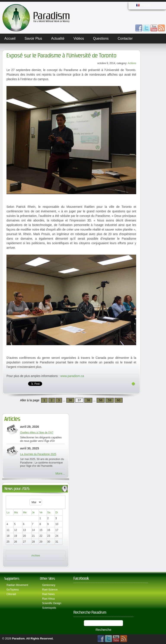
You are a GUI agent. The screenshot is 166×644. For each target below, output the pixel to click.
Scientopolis (49, 608)
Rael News (48, 594)
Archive (36, 556)
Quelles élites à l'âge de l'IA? (37, 433)
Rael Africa (48, 599)
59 (110, 400)
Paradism (18, 638)
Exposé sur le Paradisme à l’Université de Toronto (61, 56)
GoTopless (13, 590)
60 (119, 400)
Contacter (125, 38)
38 (88, 400)
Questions (101, 38)
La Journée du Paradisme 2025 (38, 454)
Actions (132, 63)
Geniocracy (49, 585)
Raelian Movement (17, 585)
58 (101, 400)
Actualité (58, 38)
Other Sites (47, 578)
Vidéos (79, 38)
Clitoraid (11, 594)
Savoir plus (33, 38)
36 (70, 400)
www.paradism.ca (72, 376)
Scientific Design (52, 603)
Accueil (10, 38)
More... (60, 473)
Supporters (12, 578)
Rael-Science (50, 590)
